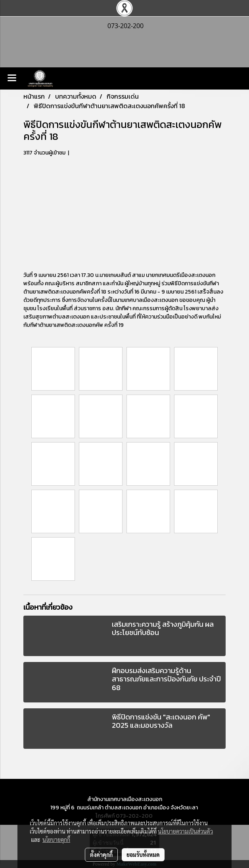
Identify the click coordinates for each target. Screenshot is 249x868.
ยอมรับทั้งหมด (143, 855)
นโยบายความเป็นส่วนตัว (185, 831)
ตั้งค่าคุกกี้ (101, 855)
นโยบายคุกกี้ (56, 839)
